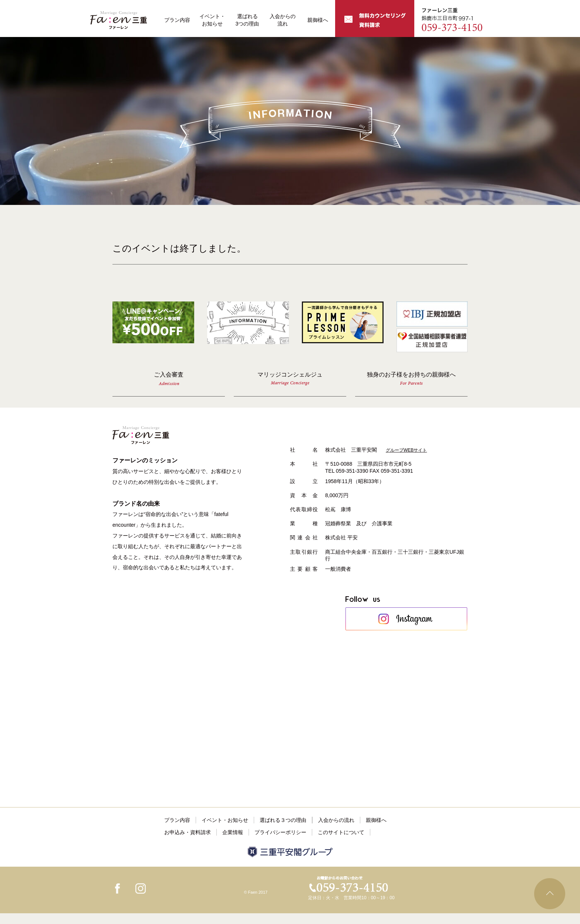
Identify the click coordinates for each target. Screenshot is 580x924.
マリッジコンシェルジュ (290, 378)
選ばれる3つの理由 (247, 20)
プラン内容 (177, 20)
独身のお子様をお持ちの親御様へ (411, 378)
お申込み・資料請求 (188, 832)
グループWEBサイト (406, 450)
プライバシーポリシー (280, 832)
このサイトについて (341, 832)
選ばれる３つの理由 (283, 820)
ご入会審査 (169, 378)
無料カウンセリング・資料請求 (375, 18)
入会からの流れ (283, 20)
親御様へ (318, 20)
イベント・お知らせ (212, 20)
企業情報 (233, 832)
